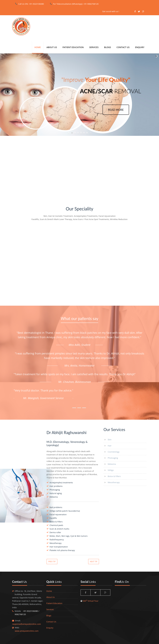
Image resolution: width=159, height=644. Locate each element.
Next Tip (94, 562)
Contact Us (51, 622)
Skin (110, 440)
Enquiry (50, 628)
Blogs (107, 47)
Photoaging (113, 458)
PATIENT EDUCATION (73, 47)
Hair (110, 446)
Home (38, 47)
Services (50, 609)
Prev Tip (52, 562)
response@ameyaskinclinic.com (26, 624)
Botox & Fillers (114, 476)
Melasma (112, 464)
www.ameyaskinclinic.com (27, 631)
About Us (52, 47)
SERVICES (94, 47)
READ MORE (116, 110)
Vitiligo (111, 470)
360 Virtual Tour (91, 601)
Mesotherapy (114, 482)
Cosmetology (114, 452)
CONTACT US (123, 47)
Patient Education (54, 603)
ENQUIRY (140, 47)
